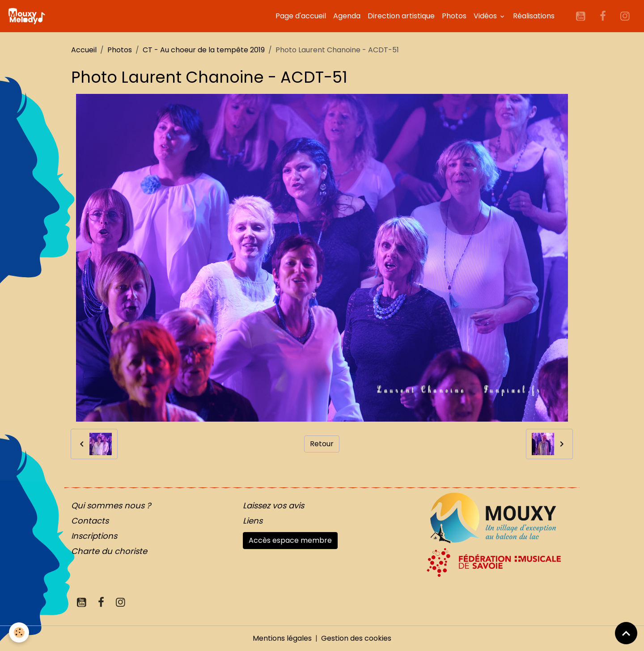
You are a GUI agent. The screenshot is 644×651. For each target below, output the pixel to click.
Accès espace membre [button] (290, 540)
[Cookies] (19, 632)
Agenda (347, 16)
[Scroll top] (626, 633)
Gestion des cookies (356, 638)
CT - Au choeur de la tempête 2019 (204, 50)
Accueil (84, 50)
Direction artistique (401, 16)
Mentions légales (282, 638)
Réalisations (534, 16)
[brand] (28, 16)
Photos (454, 16)
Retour (322, 444)
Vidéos (486, 16)
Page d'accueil (301, 16)
